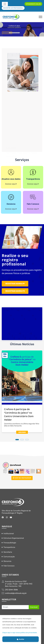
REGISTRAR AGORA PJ (15, 291)
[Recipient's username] (15, 607)
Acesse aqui (7, 33)
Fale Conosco (9, 566)
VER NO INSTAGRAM (22, 478)
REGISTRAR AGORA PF (15, 284)
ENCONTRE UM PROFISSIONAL (13, 8)
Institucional (9, 534)
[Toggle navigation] (5, 4)
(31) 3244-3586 (11, 590)
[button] (5, 471)
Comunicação (9, 557)
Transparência (9, 547)
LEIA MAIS (22, 432)
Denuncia (7, 561)
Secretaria (8, 552)
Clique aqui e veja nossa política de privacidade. (20, 633)
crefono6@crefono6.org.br (16, 593)
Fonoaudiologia (10, 543)
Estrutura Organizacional (14, 538)
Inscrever (34, 607)
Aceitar (21, 639)
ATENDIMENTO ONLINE (33, 4)
